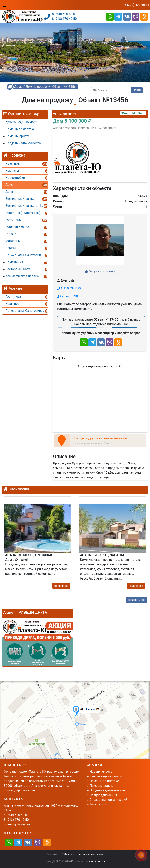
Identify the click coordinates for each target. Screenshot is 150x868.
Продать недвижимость (107, 790)
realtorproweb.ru (96, 861)
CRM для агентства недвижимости (83, 854)
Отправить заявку (100, 271)
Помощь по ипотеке (104, 781)
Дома (18, 87)
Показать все (137, 600)
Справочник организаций (108, 800)
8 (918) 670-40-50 (64, 19)
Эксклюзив (98, 804)
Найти (137, 90)
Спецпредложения (103, 795)
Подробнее (61, 586)
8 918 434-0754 (70, 288)
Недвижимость (101, 772)
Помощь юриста (102, 786)
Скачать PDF (68, 296)
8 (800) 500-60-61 (137, 5)
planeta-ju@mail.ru (17, 824)
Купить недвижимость (106, 776)
